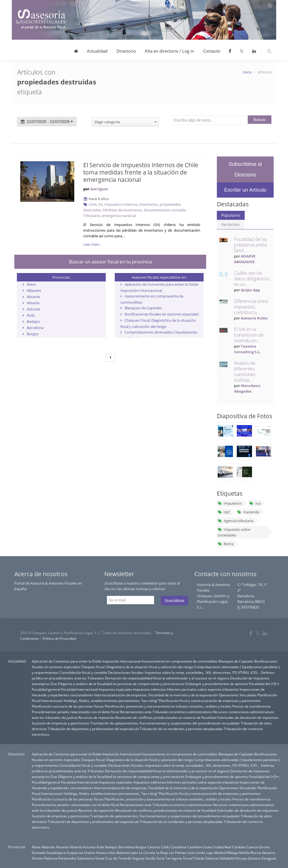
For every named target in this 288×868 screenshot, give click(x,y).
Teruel (188, 858)
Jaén (135, 853)
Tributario (92, 216)
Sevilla (150, 858)
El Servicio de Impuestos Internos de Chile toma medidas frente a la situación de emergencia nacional (141, 172)
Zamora (254, 858)
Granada (39, 853)
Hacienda (248, 512)
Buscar (260, 120)
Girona (264, 847)
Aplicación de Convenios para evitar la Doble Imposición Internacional (86, 661)
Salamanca (86, 858)
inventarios (149, 204)
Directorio (126, 51)
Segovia (138, 858)
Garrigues (99, 189)
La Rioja (162, 853)
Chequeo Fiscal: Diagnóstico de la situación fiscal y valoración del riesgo (137, 667)
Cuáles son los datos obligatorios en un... (252, 279)
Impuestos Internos (121, 204)
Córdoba (239, 847)
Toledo (199, 858)
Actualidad (97, 51)
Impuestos (230, 503)
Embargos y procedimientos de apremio (217, 684)
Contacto (212, 51)
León (191, 853)
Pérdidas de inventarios (122, 210)
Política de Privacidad (59, 638)
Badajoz (33, 321)
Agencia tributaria (235, 521)
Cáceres (154, 847)
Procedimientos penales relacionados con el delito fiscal (76, 712)
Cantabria (178, 847)
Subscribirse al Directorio (245, 169)
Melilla (244, 853)
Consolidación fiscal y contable (83, 672)
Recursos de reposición (96, 717)
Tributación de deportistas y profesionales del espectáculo (93, 729)
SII (101, 204)
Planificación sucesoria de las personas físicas (68, 706)
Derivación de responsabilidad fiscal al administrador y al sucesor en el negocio (167, 678)
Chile (93, 204)
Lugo (210, 853)
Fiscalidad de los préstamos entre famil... (251, 245)
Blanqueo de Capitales (143, 308)
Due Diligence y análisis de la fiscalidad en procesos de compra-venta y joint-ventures (118, 684)
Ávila (31, 315)
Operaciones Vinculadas (238, 695)
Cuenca (252, 847)
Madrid (220, 853)
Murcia (256, 853)
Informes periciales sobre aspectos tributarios (203, 689)
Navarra (269, 853)
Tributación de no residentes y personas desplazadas (181, 729)
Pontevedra (67, 858)
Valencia (212, 858)
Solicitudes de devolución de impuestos (248, 717)
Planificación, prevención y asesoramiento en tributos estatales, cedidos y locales (168, 706)
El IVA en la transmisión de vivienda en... (249, 335)
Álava (31, 284)
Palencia (51, 858)
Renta (226, 544)
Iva (255, 503)
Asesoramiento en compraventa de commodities (180, 661)
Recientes (230, 224)
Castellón (194, 847)
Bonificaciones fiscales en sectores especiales (162, 314)
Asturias (33, 309)
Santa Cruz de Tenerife (113, 858)
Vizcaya (241, 858)
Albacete (34, 290)
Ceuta (207, 847)
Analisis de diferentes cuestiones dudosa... (245, 372)
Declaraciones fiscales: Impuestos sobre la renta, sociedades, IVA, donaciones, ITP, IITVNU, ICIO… (184, 672)
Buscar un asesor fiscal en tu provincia (110, 262)
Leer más (92, 244)
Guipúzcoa (75, 853)
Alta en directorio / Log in (169, 51)
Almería (33, 303)
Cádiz (166, 847)
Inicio (247, 72)
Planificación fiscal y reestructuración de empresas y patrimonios (210, 701)
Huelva (90, 853)
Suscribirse (175, 601)
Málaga (232, 853)
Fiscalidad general (46, 689)
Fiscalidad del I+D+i (264, 684)
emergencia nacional (119, 216)
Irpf (224, 512)
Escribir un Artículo (245, 190)
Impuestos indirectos (150, 689)
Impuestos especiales (116, 689)
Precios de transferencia (251, 706)
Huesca (102, 853)
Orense (38, 858)
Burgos (33, 334)
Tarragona (174, 858)
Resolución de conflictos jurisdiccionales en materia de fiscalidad (166, 717)
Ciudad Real (222, 847)
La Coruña (147, 853)
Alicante (33, 297)
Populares (231, 215)
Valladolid (227, 858)
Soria (160, 858)
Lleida (200, 853)
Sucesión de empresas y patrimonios (61, 723)
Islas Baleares (120, 853)
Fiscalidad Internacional (79, 689)
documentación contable (165, 210)
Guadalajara (56, 853)
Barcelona (35, 328)
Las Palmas (178, 853)
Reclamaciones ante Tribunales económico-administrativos (166, 712)
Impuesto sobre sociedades (234, 532)
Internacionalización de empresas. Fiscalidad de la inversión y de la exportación (156, 695)
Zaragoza (269, 858)
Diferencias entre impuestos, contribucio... (251, 307)
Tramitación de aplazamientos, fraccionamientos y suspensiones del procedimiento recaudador (165, 723)
